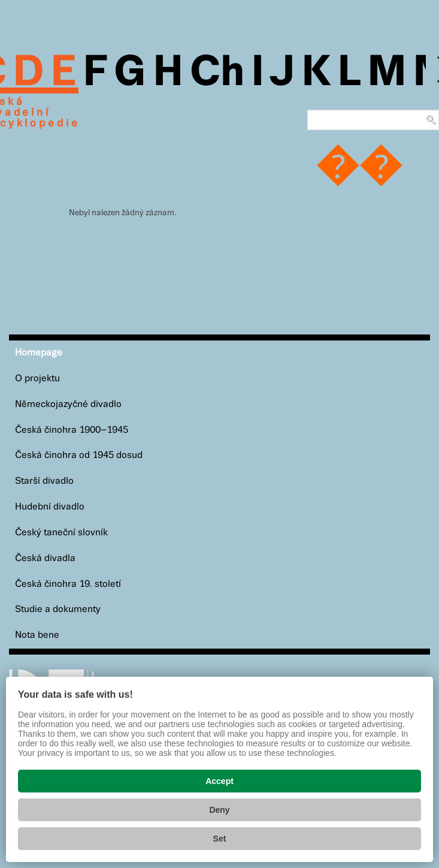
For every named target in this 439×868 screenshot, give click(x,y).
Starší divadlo (44, 481)
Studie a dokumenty (58, 609)
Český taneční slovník (61, 533)
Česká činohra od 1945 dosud (79, 455)
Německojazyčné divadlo (68, 404)
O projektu (37, 379)
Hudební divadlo (50, 507)
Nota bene (37, 635)
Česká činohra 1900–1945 (72, 430)
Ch (217, 73)
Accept (219, 781)
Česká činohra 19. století (68, 584)
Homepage (39, 353)
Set (220, 839)
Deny (219, 810)
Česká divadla (45, 558)
